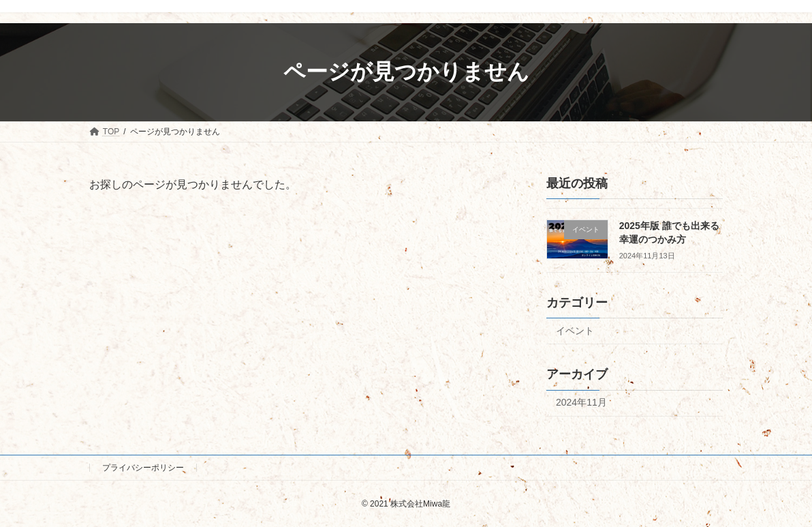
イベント (575, 330)
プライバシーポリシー (143, 468)
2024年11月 (581, 402)
